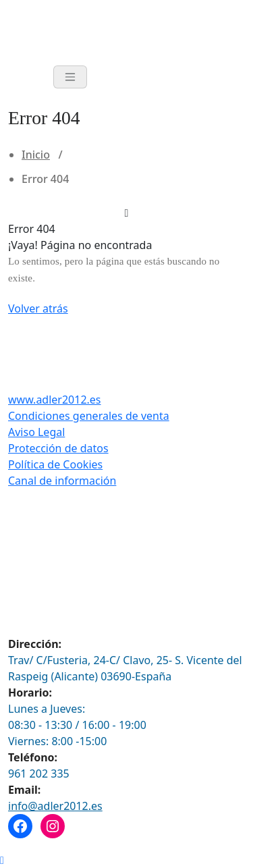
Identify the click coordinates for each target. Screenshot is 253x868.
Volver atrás (38, 308)
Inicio (36, 155)
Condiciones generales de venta (89, 416)
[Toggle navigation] (70, 77)
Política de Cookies (55, 464)
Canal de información (62, 481)
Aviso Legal (36, 432)
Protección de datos (58, 448)
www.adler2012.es (55, 400)
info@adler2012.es (55, 806)
